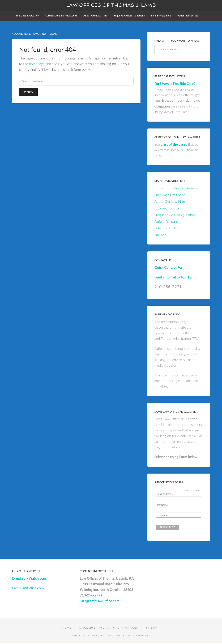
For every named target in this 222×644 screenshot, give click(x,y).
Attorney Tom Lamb (169, 208)
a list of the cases (174, 145)
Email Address (165, 494)
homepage (37, 64)
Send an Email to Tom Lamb (175, 277)
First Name (162, 505)
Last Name (162, 516)
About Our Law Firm (170, 202)
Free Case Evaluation (170, 195)
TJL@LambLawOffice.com (100, 601)
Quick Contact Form (170, 268)
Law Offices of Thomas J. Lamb (111, 5)
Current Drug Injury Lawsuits (176, 188)
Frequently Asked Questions (175, 215)
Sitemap (160, 235)
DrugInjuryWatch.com (29, 578)
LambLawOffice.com (28, 588)
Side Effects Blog (167, 228)
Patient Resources (168, 222)
